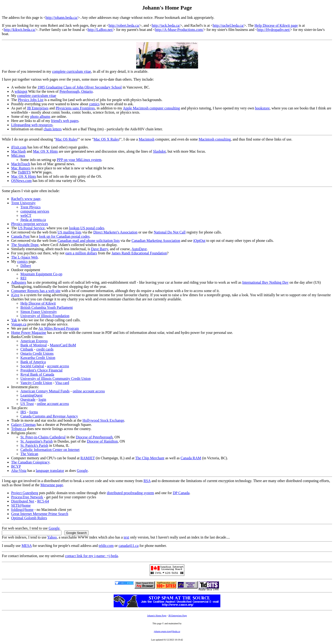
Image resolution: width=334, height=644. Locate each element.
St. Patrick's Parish (34, 445)
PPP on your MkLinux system (79, 160)
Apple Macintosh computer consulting (151, 108)
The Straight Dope (25, 245)
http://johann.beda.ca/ (62, 18)
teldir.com (106, 546)
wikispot (21, 91)
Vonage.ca (19, 324)
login (42, 399)
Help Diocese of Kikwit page (276, 25)
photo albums (40, 117)
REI (23, 278)
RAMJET (88, 458)
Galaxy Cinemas (23, 425)
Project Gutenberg (25, 493)
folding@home (22, 510)
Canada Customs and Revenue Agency (49, 416)
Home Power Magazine (29, 333)
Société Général (32, 366)
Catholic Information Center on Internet (50, 450)
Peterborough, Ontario (76, 91)
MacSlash (18, 151)
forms (34, 412)
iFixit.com (19, 147)
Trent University (23, 203)
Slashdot (159, 151)
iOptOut (199, 241)
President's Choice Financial (42, 370)
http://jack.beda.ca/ (166, 25)
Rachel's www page (26, 199)
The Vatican (29, 454)
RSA (147, 481)
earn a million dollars (81, 253)
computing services (35, 211)
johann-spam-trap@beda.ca (167, 631)
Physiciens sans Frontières (75, 108)
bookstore (262, 108)
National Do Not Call (170, 232)
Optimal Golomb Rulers (29, 518)
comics (94, 104)
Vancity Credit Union (36, 383)
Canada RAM (191, 458)
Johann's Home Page (157, 616)
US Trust (27, 404)
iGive (15, 295)
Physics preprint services (30, 224)
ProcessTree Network (27, 497)
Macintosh (147, 139)
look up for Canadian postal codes (64, 236)
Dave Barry (99, 249)
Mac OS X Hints (45, 151)
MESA (27, 546)
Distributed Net (23, 501)
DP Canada (181, 493)
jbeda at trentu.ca (33, 220)
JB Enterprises (38, 108)
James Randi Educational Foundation (139, 253)
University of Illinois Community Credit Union (56, 379)
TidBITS (24, 172)
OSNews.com (21, 181)
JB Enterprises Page (178, 616)
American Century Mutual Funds (45, 391)
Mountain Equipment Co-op (41, 274)
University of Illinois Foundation (45, 316)
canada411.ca (128, 546)
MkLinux (18, 156)
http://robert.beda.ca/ (124, 25)
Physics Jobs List (31, 100)
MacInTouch (21, 164)
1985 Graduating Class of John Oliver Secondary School (80, 87)
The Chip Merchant (150, 458)
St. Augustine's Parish (37, 441)
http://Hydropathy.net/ (274, 30)
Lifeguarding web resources (32, 125)
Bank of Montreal (34, 345)
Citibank (27, 349)
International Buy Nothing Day (265, 282)
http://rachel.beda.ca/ (228, 25)
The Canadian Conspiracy (30, 462)
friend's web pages (65, 121)
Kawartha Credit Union (38, 358)
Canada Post (20, 236)
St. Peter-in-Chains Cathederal (43, 437)
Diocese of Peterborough (94, 437)
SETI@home (21, 505)
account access (58, 366)
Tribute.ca (19, 429)
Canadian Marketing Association (156, 241)
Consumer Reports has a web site (36, 291)
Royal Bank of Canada (37, 374)
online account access (89, 391)
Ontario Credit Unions (37, 353)
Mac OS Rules (66, 139)
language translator (50, 471)
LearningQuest (31, 395)
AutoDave (139, 249)
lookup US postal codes (87, 228)
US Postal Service (31, 228)
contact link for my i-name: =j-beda (91, 556)
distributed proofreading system (131, 493)
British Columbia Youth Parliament (47, 307)
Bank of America (33, 362)
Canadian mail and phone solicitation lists (89, 241)
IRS (23, 412)
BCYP (16, 466)
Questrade (28, 399)
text (126, 537)
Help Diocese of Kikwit (38, 303)
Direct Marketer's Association (115, 232)
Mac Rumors (21, 168)
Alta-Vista (19, 471)
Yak (14, 320)
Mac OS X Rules (106, 139)
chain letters (53, 129)
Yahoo (52, 537)
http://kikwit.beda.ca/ (20, 30)
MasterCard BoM (63, 345)
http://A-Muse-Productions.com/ (179, 30)
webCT (26, 215)
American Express (34, 341)
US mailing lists (69, 232)
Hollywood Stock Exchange (103, 420)
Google (82, 471)
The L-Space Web (24, 257)
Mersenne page (52, 485)
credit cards (45, 349)
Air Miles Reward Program (59, 328)
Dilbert (26, 266)
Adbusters (19, 282)
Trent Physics (31, 207)
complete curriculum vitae (71, 71)
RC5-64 (43, 501)
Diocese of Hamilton (102, 441)
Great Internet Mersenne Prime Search (40, 514)
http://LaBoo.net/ (100, 30)
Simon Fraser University (39, 312)
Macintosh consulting (215, 139)
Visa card (62, 383)
